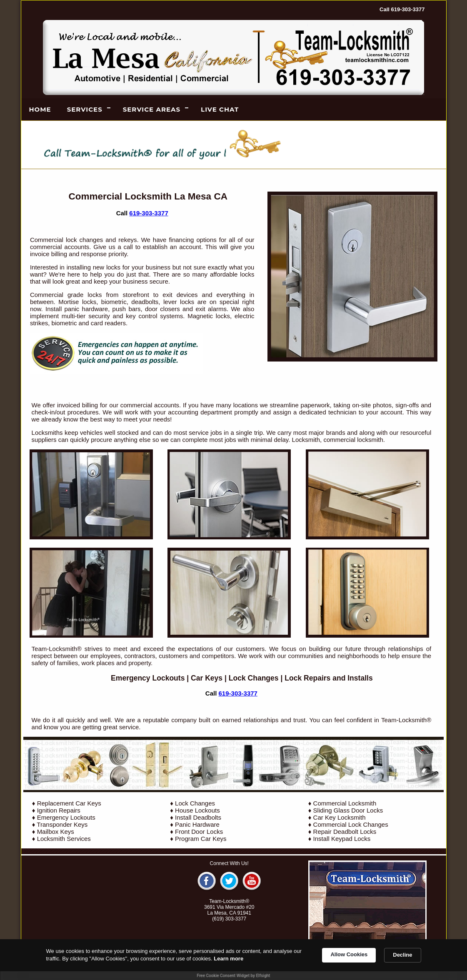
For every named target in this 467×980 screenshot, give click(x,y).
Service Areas (152, 109)
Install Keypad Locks (342, 839)
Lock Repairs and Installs (328, 678)
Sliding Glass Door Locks (348, 810)
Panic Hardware (197, 824)
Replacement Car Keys (69, 803)
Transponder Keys (62, 824)
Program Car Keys (201, 839)
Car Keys (207, 678)
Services (85, 109)
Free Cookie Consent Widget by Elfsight (234, 976)
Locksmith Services (64, 839)
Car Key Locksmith (340, 817)
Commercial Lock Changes (351, 824)
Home (40, 109)
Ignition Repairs (59, 810)
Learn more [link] (229, 959)
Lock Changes (254, 678)
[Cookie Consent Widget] (233, 960)
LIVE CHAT (220, 109)
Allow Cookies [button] (349, 954)
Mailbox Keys (56, 832)
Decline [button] (402, 955)
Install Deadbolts (198, 817)
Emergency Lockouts (148, 678)
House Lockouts (197, 810)
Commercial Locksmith (345, 803)
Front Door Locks (199, 832)
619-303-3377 (149, 213)
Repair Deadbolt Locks (345, 832)
